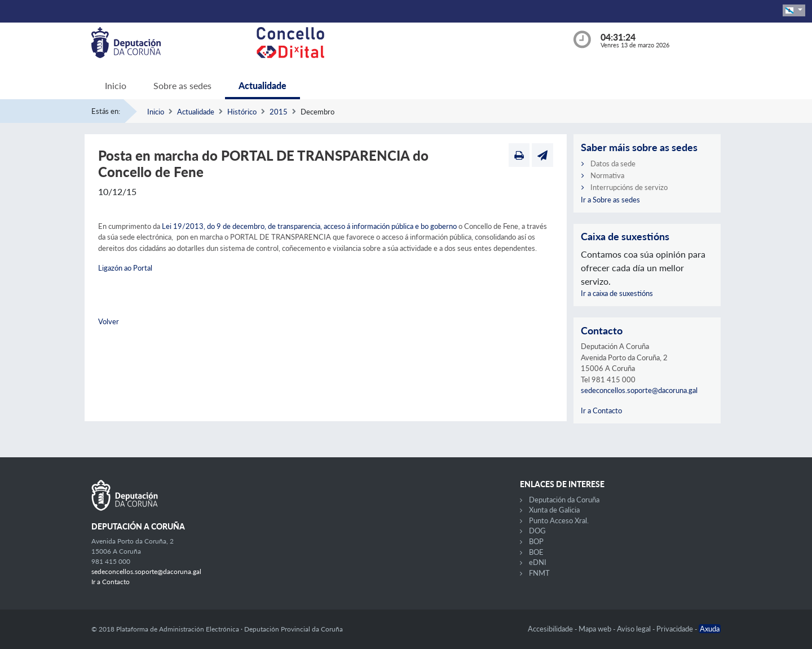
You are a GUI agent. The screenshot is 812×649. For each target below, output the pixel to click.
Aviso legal (635, 629)
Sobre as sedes (182, 85)
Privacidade (676, 629)
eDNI (538, 562)
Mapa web (596, 629)
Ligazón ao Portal (125, 268)
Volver (109, 321)
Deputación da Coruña (564, 500)
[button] (794, 10)
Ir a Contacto (601, 410)
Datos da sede (613, 164)
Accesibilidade (551, 629)
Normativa (607, 175)
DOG (537, 531)
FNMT (539, 573)
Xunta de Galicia (554, 510)
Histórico (242, 112)
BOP (536, 541)
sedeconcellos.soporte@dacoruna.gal (639, 390)
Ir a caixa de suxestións (617, 293)
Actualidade (262, 85)
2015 (279, 112)
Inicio (116, 85)
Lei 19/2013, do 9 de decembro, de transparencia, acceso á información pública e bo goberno (309, 226)
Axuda (710, 629)
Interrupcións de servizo (629, 187)
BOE (536, 552)
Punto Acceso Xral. (559, 520)
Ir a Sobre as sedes (610, 200)
